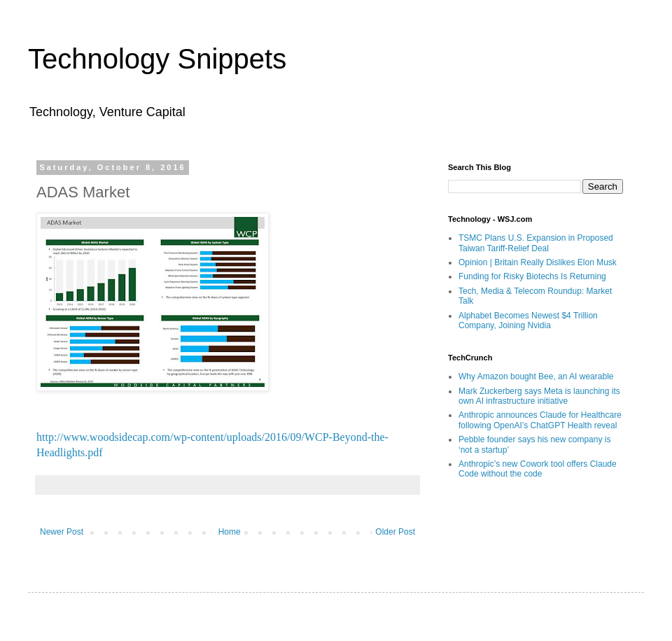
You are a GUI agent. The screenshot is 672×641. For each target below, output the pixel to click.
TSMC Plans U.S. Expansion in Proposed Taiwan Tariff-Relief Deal (536, 243)
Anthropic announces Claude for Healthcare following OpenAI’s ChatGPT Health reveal (540, 420)
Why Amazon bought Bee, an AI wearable (536, 376)
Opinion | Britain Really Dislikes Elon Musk (538, 262)
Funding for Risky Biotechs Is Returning (532, 276)
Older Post (395, 532)
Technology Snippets (157, 59)
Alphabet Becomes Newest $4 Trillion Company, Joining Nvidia (528, 320)
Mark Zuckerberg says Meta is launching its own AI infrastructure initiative (539, 396)
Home (230, 532)
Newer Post (62, 532)
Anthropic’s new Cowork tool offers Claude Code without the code (538, 469)
